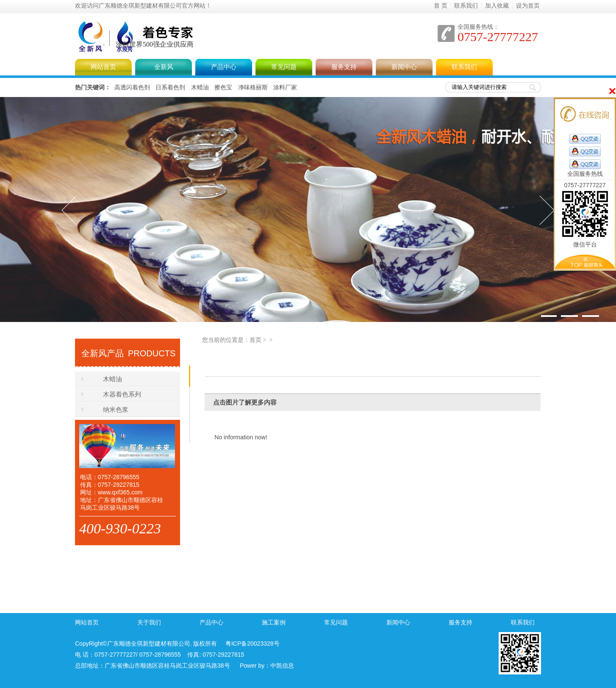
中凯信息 (282, 666)
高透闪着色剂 (132, 87)
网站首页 (103, 67)
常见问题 (284, 67)
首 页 (441, 6)
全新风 (229, 27)
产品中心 (224, 67)
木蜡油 (200, 87)
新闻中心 (404, 67)
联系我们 (466, 6)
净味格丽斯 (253, 87)
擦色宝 (223, 87)
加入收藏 (497, 6)
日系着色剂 (170, 87)
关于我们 (149, 622)
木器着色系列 (122, 394)
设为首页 (528, 6)
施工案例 (274, 622)
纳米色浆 (116, 410)
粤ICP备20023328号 (253, 644)
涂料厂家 (285, 87)
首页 (255, 340)
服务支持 (344, 67)
